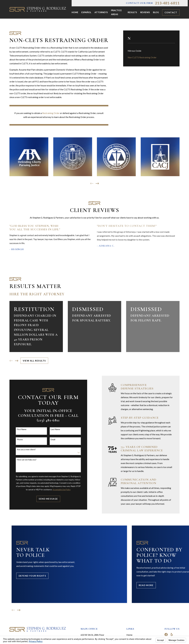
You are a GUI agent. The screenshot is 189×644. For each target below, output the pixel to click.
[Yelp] (172, 635)
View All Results (34, 361)
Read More (146, 585)
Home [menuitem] (75, 12)
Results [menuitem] (132, 12)
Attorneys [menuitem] (101, 12)
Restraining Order (51, 113)
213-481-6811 (167, 3)
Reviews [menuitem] (145, 12)
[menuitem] (151, 51)
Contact (171, 12)
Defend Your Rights (32, 576)
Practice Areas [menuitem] (116, 12)
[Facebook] (166, 635)
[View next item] (97, 183)
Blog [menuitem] (156, 12)
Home (129, 635)
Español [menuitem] (86, 12)
